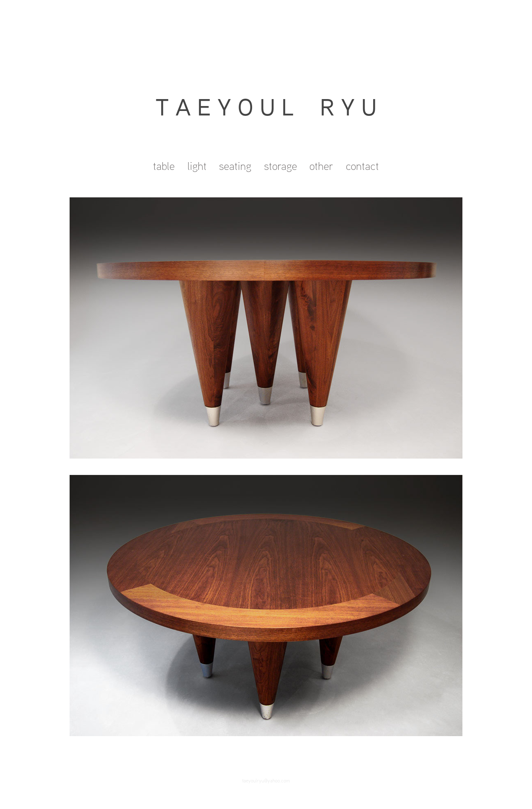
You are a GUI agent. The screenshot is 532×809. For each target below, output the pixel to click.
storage (281, 166)
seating (235, 166)
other (321, 166)
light (197, 166)
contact (362, 166)
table (164, 166)
